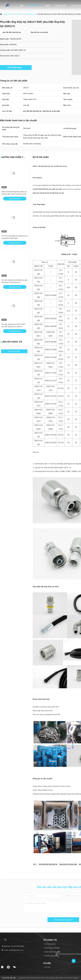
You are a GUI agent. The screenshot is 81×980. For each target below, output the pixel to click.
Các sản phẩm (34, 5)
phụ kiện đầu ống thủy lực (48, 864)
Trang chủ (6, 14)
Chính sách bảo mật (9, 978)
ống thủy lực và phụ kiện (68, 864)
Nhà (22, 5)
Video (48, 5)
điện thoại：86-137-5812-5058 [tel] (13, 946)
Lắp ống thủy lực (30, 14)
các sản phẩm (17, 14)
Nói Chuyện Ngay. (16, 67)
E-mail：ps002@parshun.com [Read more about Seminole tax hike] (12, 950)
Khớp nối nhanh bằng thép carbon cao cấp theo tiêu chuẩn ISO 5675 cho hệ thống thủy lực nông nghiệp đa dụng (14, 194)
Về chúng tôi (61, 5)
